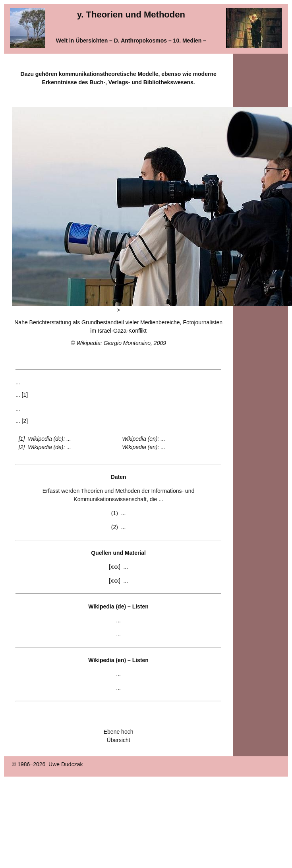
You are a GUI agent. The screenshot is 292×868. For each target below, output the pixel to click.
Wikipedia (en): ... (144, 439)
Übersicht (119, 740)
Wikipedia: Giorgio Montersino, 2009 (121, 343)
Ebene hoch (119, 732)
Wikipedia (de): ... (49, 439)
